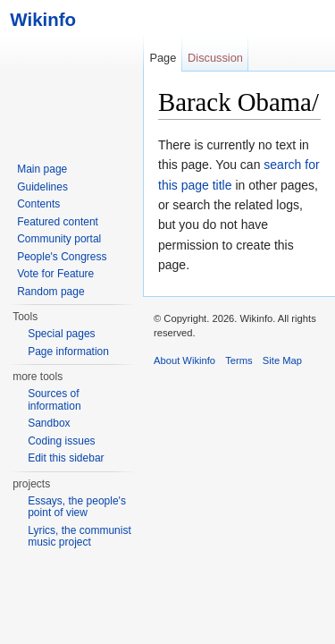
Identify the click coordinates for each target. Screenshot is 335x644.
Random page (50, 292)
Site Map (282, 360)
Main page (42, 169)
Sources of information (54, 400)
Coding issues (61, 441)
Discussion (215, 58)
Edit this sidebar (66, 458)
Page (163, 58)
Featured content (58, 222)
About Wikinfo (184, 360)
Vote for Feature (55, 274)
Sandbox (49, 423)
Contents (38, 204)
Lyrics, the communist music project (80, 537)
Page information (68, 352)
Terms (239, 360)
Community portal (59, 239)
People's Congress (62, 257)
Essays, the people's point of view (77, 507)
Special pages (61, 334)
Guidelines (42, 187)
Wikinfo (38, 19)
